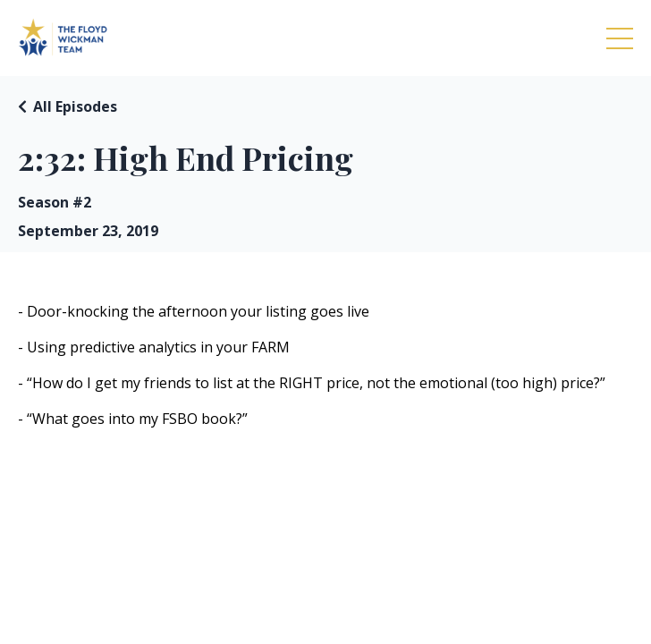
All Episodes (75, 106)
